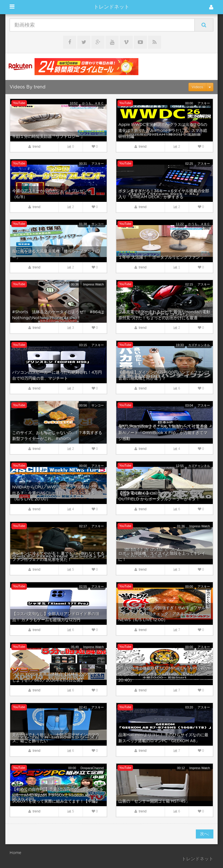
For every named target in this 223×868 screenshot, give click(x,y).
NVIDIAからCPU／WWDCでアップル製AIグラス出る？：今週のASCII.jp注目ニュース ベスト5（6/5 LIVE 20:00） (57, 493)
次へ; (205, 834)
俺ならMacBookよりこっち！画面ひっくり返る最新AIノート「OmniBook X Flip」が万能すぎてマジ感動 (163, 433)
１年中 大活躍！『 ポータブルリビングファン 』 (162, 257)
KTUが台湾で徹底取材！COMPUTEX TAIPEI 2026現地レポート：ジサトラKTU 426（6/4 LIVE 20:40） (164, 674)
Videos (197, 87)
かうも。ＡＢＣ (93, 103)
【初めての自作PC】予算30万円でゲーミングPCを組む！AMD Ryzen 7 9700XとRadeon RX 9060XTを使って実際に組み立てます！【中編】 (58, 795)
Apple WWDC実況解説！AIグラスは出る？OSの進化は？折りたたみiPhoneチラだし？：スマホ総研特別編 (163, 131)
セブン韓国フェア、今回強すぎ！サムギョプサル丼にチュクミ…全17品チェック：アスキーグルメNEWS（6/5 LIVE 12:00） (164, 614)
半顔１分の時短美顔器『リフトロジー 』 (48, 137)
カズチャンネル (199, 345)
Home (15, 853)
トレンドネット (111, 7)
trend (36, 147)
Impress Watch (94, 284)
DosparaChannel (92, 768)
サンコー (98, 224)
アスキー (204, 103)
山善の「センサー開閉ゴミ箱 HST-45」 (154, 801)
